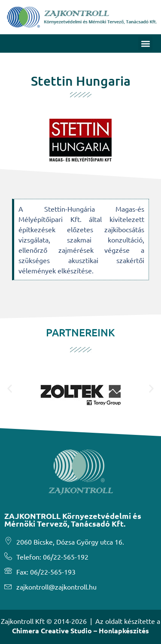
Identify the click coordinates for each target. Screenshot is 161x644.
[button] (145, 43)
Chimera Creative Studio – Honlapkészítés (80, 631)
